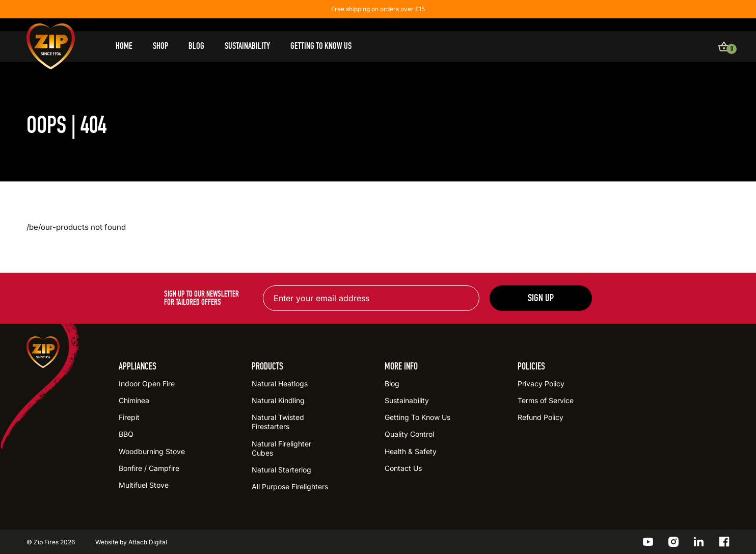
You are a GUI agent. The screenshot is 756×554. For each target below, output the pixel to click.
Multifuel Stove (144, 485)
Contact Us (403, 468)
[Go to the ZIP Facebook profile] (724, 542)
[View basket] (724, 46)
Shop (160, 46)
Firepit (129, 417)
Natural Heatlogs (280, 384)
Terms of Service (546, 400)
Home (124, 46)
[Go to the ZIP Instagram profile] (673, 542)
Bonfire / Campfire (149, 468)
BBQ (126, 434)
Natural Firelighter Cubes (281, 448)
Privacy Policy (541, 384)
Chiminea (134, 400)
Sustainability (247, 46)
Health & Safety (411, 451)
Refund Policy (541, 417)
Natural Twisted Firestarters (278, 422)
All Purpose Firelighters (290, 486)
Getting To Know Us (321, 46)
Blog (196, 46)
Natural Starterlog (281, 470)
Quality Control (409, 434)
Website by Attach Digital (131, 542)
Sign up (541, 298)
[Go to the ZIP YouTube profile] (648, 542)
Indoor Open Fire (147, 384)
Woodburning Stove (152, 451)
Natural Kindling (278, 400)
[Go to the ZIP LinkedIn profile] (699, 542)
